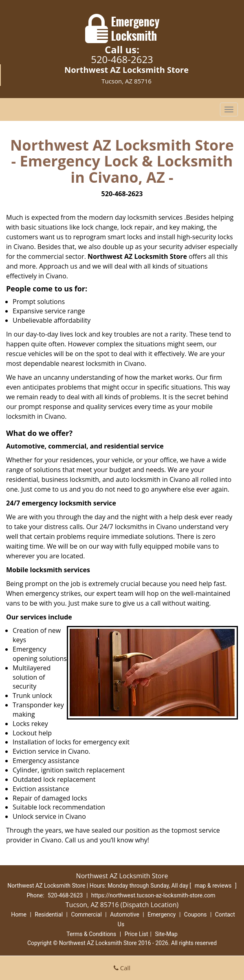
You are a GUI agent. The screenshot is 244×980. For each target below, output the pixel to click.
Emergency (162, 914)
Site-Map (166, 934)
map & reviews (214, 886)
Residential (49, 914)
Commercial (86, 914)
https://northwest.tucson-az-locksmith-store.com (153, 895)
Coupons (196, 914)
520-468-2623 (122, 59)
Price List (136, 934)
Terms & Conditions (91, 934)
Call (122, 968)
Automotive (125, 914)
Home (19, 914)
